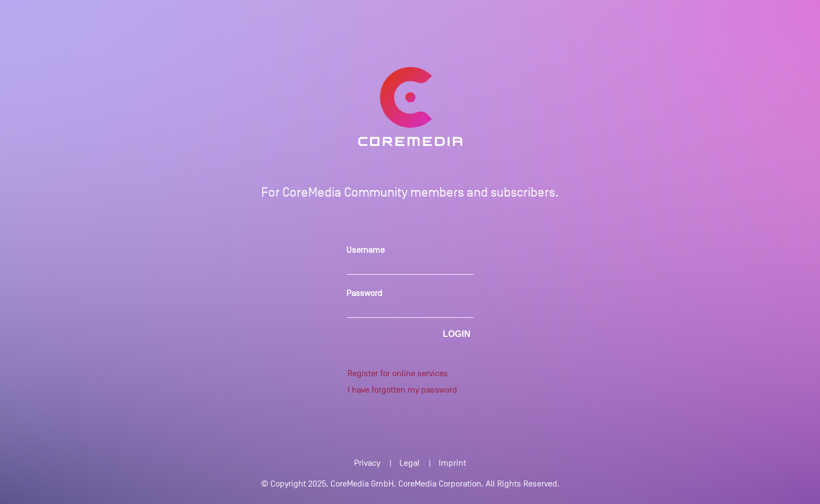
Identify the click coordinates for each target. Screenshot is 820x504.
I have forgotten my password (402, 390)
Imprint (452, 463)
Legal (409, 463)
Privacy (367, 463)
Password (364, 293)
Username (365, 250)
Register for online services (398, 373)
